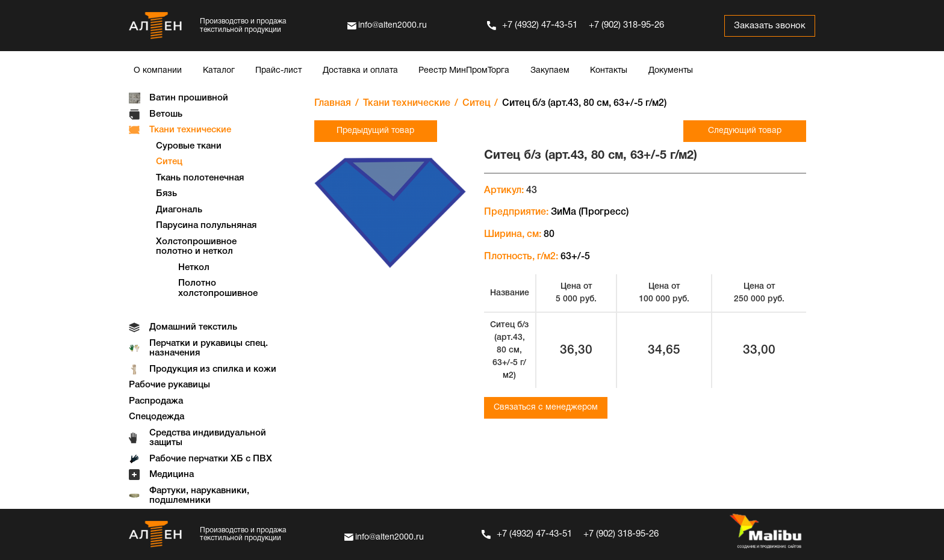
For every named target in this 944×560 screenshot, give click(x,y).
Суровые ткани (189, 146)
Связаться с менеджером (546, 408)
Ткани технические (190, 130)
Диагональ (179, 210)
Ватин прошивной (189, 98)
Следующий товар (745, 131)
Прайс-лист (278, 71)
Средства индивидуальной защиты (208, 438)
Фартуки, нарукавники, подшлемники (199, 496)
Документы (671, 71)
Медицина (172, 475)
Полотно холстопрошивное (218, 288)
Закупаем (550, 71)
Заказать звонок (770, 26)
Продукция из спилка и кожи (213, 369)
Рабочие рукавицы (169, 385)
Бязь (166, 194)
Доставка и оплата (360, 71)
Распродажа (156, 401)
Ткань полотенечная (200, 178)
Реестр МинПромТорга (464, 71)
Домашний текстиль (193, 327)
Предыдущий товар (375, 131)
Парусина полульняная (206, 226)
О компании (158, 71)
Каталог (219, 71)
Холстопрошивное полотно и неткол (196, 247)
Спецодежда (157, 417)
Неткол (194, 268)
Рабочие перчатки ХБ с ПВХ (211, 459)
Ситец (169, 162)
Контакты (609, 71)
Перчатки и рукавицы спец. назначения (209, 349)
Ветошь (166, 114)
